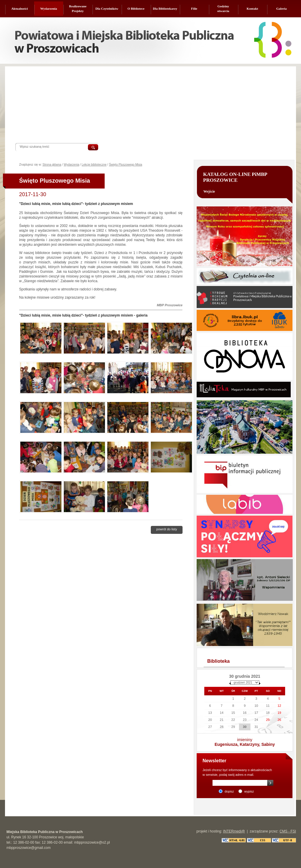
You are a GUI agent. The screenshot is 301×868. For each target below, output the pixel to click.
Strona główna (52, 165)
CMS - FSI (288, 831)
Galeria (281, 9)
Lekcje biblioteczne (94, 165)
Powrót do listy (167, 529)
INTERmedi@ (234, 831)
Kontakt (252, 9)
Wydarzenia (49, 9)
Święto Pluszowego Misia (126, 165)
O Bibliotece (136, 9)
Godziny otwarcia (223, 9)
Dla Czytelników (107, 9)
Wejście (209, 191)
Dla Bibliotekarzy (165, 9)
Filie (194, 9)
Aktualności (19, 9)
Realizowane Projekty (78, 9)
